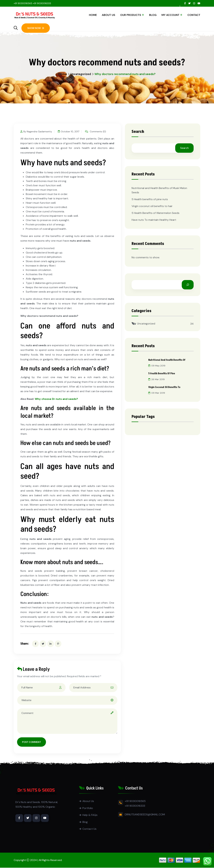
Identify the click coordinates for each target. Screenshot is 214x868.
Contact (194, 15)
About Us (109, 15)
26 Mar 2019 (157, 379)
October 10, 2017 (69, 131)
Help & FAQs (90, 815)
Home (93, 15)
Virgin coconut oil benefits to (165, 387)
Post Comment (32, 742)
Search (138, 132)
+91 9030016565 (23, 3)
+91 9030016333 (42, 3)
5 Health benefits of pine (162, 373)
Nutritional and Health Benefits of (168, 360)
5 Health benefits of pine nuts (150, 199)
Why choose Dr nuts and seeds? (56, 399)
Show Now (36, 28)
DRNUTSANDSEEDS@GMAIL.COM (145, 814)
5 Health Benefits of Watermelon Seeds (155, 213)
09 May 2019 (157, 366)
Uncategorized (81, 74)
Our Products (131, 15)
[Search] (188, 285)
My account (170, 15)
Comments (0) (97, 131)
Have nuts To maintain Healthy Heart (154, 220)
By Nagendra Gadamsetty (36, 131)
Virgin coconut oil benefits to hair (152, 206)
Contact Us (89, 829)
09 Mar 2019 (157, 392)
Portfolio (88, 808)
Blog (153, 15)
